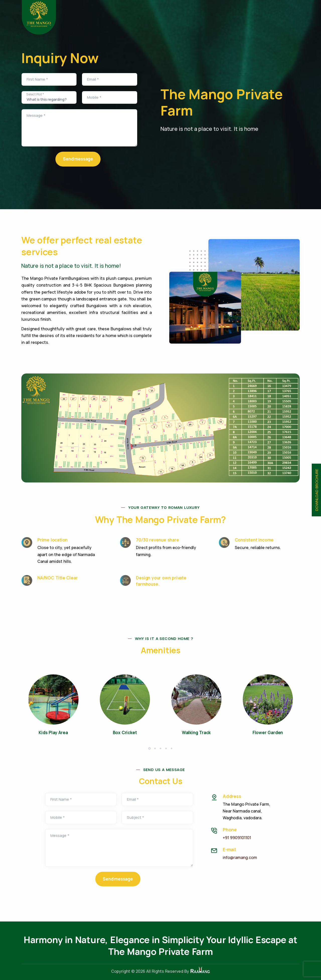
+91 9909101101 (237, 838)
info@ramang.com (240, 857)
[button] (149, 748)
